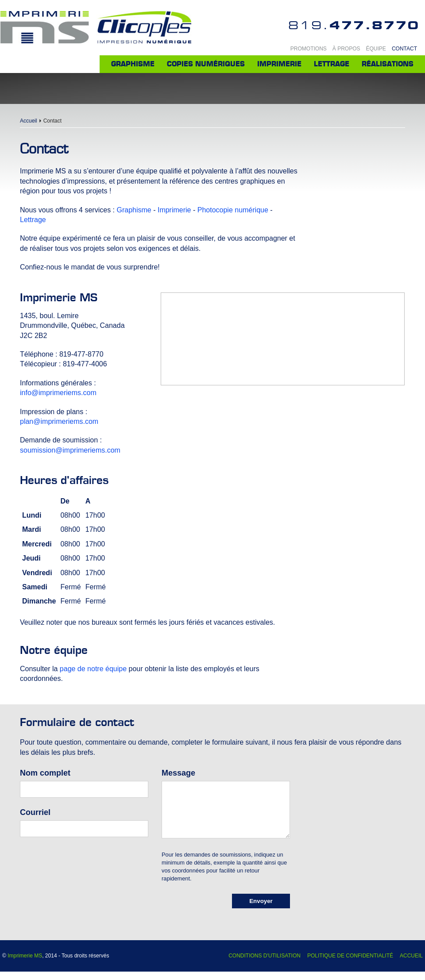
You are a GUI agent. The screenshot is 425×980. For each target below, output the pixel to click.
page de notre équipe (93, 669)
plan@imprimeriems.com (59, 421)
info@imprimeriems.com (58, 393)
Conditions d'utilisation (265, 956)
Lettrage (332, 64)
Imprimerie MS (25, 956)
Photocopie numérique (233, 210)
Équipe (376, 49)
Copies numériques (206, 64)
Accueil (29, 121)
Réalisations (388, 64)
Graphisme (133, 64)
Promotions (309, 49)
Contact (404, 49)
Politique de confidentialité (350, 956)
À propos (346, 49)
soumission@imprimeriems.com (70, 450)
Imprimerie (279, 64)
